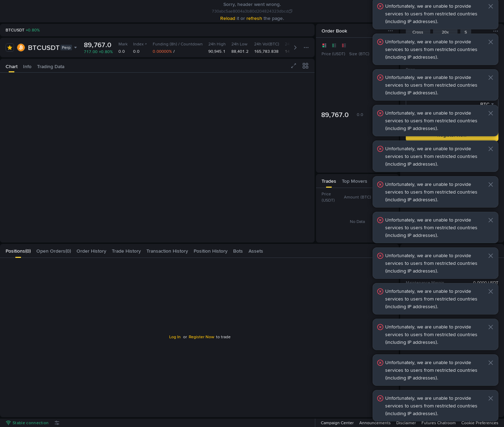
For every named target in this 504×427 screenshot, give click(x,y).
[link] (13, 11)
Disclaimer (406, 423)
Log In (175, 337)
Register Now (201, 337)
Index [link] (140, 44)
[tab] (12, 66)
